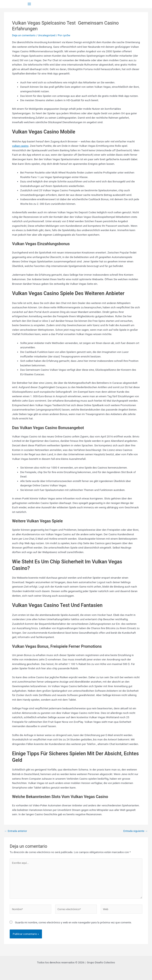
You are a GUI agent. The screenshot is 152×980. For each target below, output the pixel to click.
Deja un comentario (24, 35)
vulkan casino (20, 146)
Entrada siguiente (135, 831)
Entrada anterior (16, 831)
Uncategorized (47, 35)
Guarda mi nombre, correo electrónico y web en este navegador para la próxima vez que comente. (73, 922)
